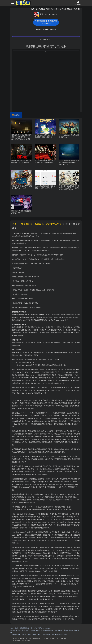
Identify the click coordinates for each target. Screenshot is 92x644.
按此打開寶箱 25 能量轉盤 (46, 22)
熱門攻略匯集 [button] (46, 39)
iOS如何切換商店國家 (33, 638)
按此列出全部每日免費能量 (46, 29)
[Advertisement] (46, 67)
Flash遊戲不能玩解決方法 (50, 638)
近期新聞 (17, 115)
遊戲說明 (64, 638)
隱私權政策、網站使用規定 (22, 640)
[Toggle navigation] (12, 3)
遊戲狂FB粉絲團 (19, 638)
